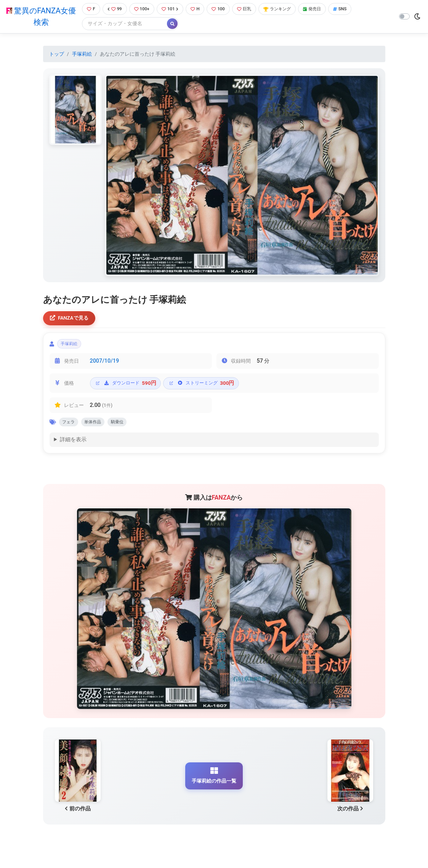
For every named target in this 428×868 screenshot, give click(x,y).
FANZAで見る (71, 320)
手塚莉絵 (82, 55)
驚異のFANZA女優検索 (39, 17)
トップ (57, 55)
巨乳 (251, 9)
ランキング (288, 9)
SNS (356, 9)
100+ (142, 9)
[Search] (122, 25)
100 (224, 9)
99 (113, 9)
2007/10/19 (105, 366)
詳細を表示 (73, 446)
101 (172, 9)
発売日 (326, 9)
